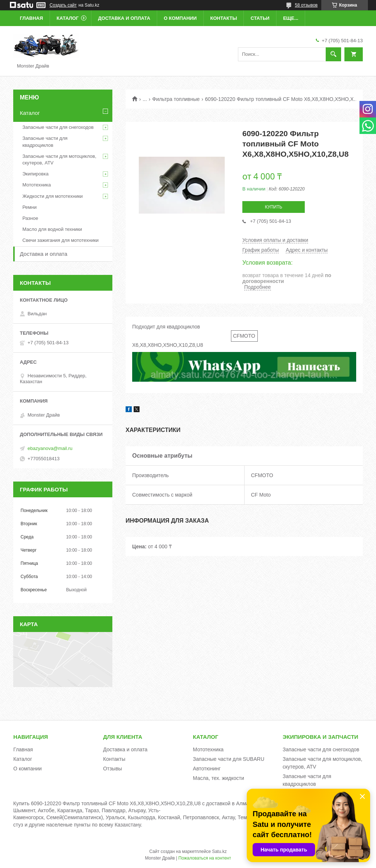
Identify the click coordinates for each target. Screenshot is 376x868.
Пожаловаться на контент (205, 858)
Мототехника (37, 185)
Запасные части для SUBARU (228, 759)
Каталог (68, 18)
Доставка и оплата (124, 18)
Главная (31, 18)
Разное (30, 218)
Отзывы (113, 769)
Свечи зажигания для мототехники (61, 240)
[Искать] (333, 54)
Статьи (260, 18)
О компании (180, 18)
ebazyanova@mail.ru (50, 448)
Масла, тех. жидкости (218, 778)
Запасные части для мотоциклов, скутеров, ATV (59, 159)
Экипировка (35, 174)
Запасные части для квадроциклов (45, 141)
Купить (273, 207)
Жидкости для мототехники (53, 196)
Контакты (224, 18)
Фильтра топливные (176, 99)
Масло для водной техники (52, 229)
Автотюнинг (207, 769)
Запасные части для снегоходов (58, 127)
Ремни (30, 207)
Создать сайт (63, 5)
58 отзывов (306, 5)
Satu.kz (219, 851)
